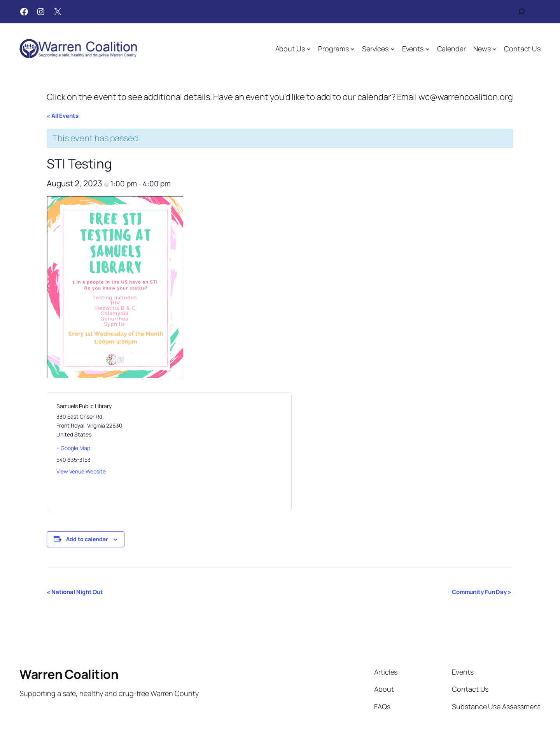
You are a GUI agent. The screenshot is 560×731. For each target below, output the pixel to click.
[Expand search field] (521, 12)
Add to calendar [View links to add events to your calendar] (87, 539)
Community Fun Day (482, 592)
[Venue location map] (225, 452)
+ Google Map (73, 448)
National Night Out (75, 592)
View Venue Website (81, 471)
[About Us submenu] (309, 49)
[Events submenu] (428, 49)
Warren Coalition (69, 674)
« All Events (63, 116)
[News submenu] (494, 49)
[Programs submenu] (353, 49)
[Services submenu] (393, 49)
